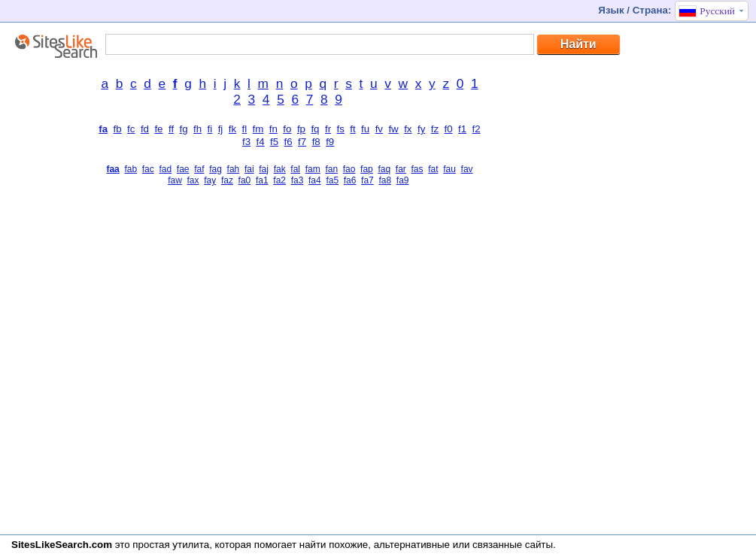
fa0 (245, 180)
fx (408, 129)
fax (193, 180)
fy (421, 129)
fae (183, 169)
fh (197, 129)
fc (131, 129)
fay (210, 180)
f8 (316, 142)
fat (433, 169)
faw (175, 180)
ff (171, 129)
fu (365, 129)
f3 (246, 142)
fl (245, 129)
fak (280, 169)
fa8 (385, 180)
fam (313, 169)
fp (301, 129)
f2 (477, 129)
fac (148, 169)
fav (467, 169)
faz (227, 180)
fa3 (298, 180)
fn (273, 129)
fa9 (403, 180)
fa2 (279, 180)
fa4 (315, 180)
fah (234, 169)
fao (349, 169)
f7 (302, 142)
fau (449, 169)
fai (249, 169)
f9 (330, 142)
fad (165, 169)
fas (417, 169)
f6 (288, 142)
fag (216, 169)
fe (158, 129)
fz (435, 129)
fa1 (262, 180)
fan (331, 169)
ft (352, 129)
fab (131, 169)
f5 (274, 142)
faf (199, 169)
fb (118, 129)
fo (287, 129)
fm (258, 129)
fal (295, 169)
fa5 (332, 180)
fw (393, 129)
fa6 (350, 180)
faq (384, 169)
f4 (261, 142)
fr (328, 129)
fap (367, 169)
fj (221, 129)
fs (341, 129)
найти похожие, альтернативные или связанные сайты (426, 545)
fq (315, 129)
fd (145, 129)
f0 (449, 129)
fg (184, 129)
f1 (462, 129)
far (401, 169)
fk (232, 129)
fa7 (367, 180)
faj (264, 169)
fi (210, 129)
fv (379, 129)
